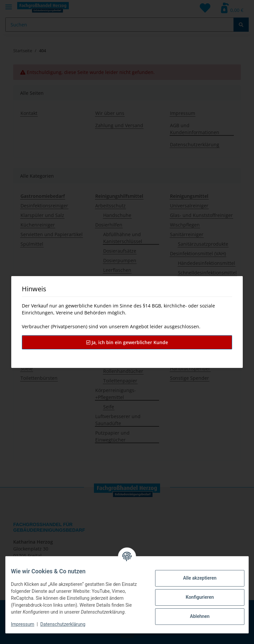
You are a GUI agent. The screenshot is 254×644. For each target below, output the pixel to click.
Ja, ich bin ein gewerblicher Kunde (127, 342)
